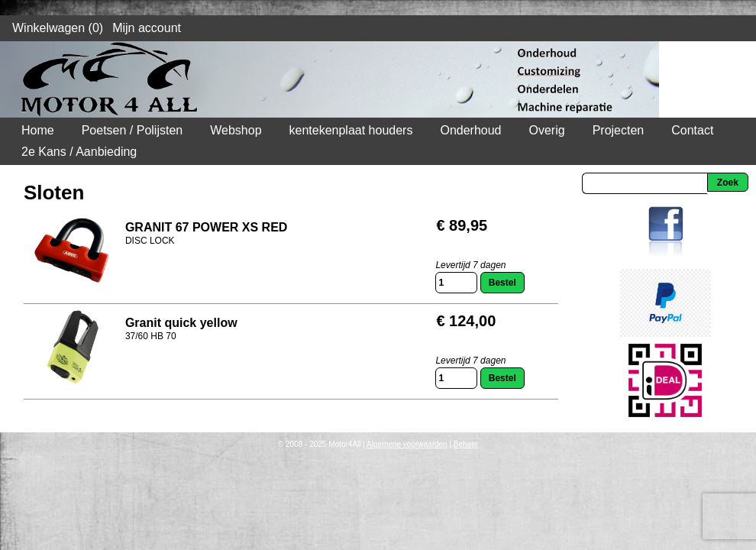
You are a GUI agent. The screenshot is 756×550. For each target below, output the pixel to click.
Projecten (619, 130)
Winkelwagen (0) (58, 28)
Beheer (466, 444)
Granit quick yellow (181, 323)
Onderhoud (470, 130)
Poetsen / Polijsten (132, 130)
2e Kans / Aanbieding (79, 152)
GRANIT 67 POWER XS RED (206, 227)
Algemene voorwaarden (407, 444)
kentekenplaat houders (351, 130)
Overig (547, 130)
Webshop (236, 130)
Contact (692, 130)
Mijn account (147, 28)
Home (38, 130)
